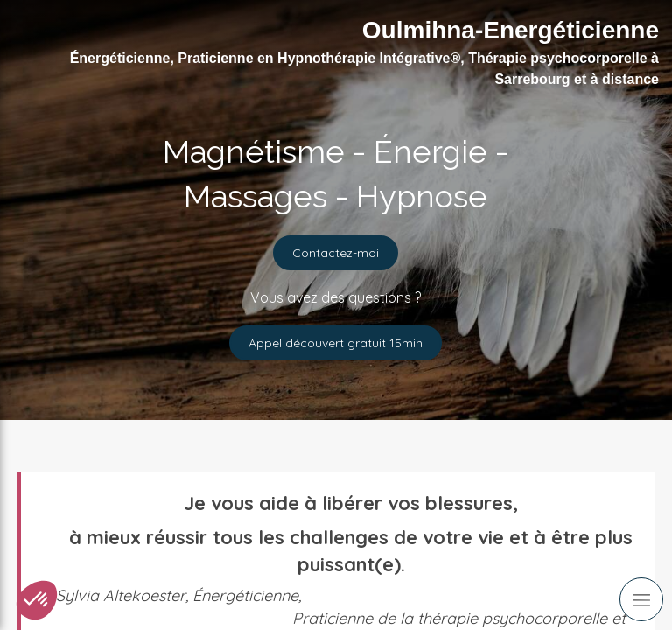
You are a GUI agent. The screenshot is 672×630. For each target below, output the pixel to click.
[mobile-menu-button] (641, 599)
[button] (37, 600)
